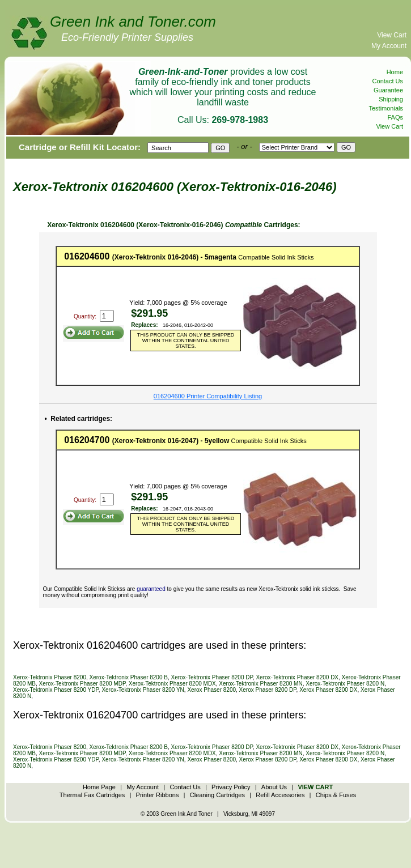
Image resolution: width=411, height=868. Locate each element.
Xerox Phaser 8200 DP (268, 690)
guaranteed (151, 589)
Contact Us (388, 81)
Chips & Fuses (336, 795)
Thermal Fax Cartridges (92, 795)
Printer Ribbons (158, 795)
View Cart (392, 35)
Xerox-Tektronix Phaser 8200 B (129, 677)
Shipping (391, 99)
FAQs (395, 117)
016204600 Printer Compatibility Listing (208, 396)
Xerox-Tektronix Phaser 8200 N (345, 684)
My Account (389, 46)
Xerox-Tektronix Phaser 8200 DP (212, 677)
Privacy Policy (231, 787)
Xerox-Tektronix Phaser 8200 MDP (82, 684)
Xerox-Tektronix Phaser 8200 (50, 677)
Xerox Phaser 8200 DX (328, 690)
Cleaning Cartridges (217, 795)
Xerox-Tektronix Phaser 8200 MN (260, 684)
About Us (274, 787)
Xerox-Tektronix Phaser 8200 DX (297, 677)
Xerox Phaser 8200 (211, 690)
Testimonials (386, 108)
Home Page (99, 787)
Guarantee (388, 90)
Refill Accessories (280, 795)
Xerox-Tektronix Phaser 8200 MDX (172, 684)
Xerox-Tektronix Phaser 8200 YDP (56, 690)
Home (395, 72)
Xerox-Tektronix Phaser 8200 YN (143, 690)
